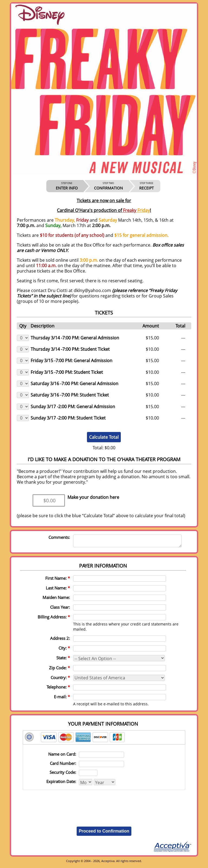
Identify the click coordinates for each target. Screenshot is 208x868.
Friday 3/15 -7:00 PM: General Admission (71, 361)
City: (64, 650)
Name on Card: (62, 756)
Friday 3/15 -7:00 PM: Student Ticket (67, 372)
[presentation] (104, 806)
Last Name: (58, 590)
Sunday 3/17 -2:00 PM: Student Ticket (68, 418)
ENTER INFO (67, 186)
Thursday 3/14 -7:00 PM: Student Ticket (70, 349)
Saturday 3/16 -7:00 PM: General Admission (74, 384)
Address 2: (60, 641)
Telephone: (58, 689)
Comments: (59, 537)
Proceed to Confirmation (104, 833)
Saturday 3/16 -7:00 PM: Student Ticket (70, 395)
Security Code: (63, 775)
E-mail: (62, 699)
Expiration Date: (61, 784)
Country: (60, 680)
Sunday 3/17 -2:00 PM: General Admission (73, 407)
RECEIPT (147, 186)
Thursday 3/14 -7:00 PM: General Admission (75, 338)
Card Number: (63, 766)
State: (63, 660)
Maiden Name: (56, 600)
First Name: (58, 581)
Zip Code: (59, 670)
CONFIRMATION (108, 186)
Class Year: (60, 610)
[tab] (104, 740)
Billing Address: (54, 619)
